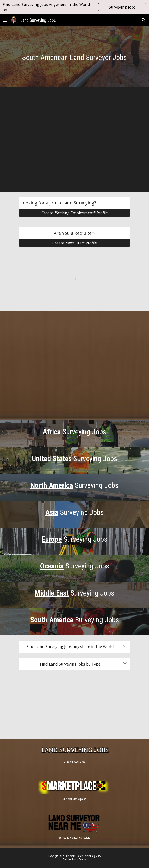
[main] (74, 57)
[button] (5, 20)
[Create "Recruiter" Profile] (74, 243)
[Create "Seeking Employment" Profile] (74, 213)
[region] (74, 7)
